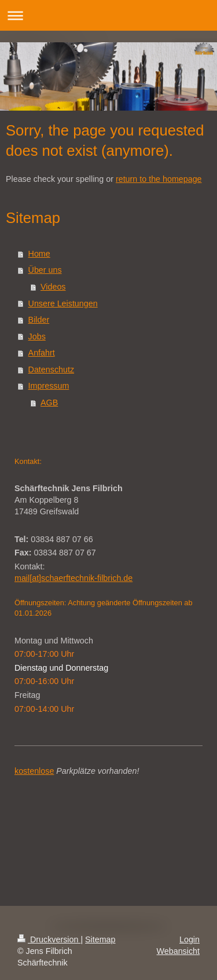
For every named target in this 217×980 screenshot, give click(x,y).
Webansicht (178, 951)
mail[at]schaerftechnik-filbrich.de (73, 578)
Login (190, 939)
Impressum (49, 386)
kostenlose (34, 771)
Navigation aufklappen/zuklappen (108, 15)
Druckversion (49, 939)
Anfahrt (42, 353)
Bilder (39, 320)
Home (39, 254)
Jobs (37, 337)
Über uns (45, 270)
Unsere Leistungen (63, 303)
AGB (49, 403)
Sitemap (100, 939)
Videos (53, 287)
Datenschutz (51, 370)
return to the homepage (159, 179)
